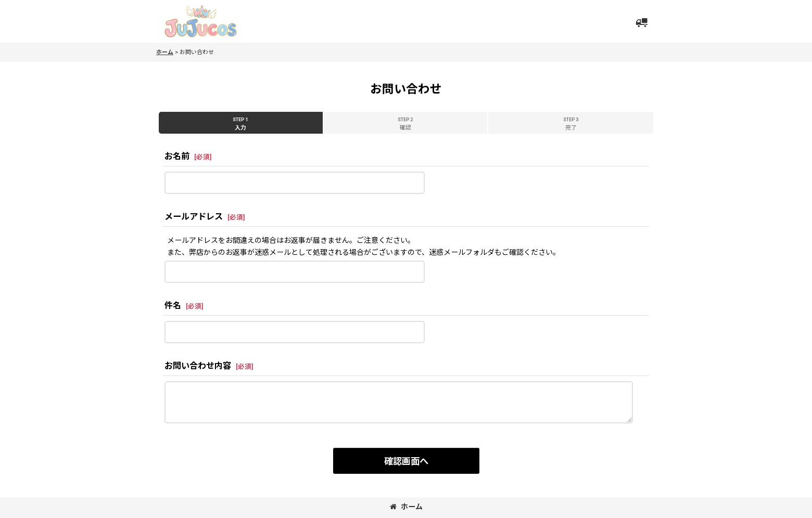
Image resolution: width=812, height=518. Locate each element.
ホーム (406, 507)
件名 (173, 306)
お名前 (177, 156)
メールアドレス (194, 217)
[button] (641, 23)
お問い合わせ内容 (198, 366)
